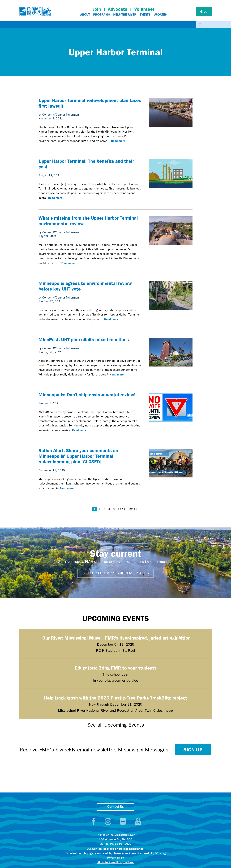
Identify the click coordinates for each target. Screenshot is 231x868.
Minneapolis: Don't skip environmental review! (87, 394)
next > (122, 509)
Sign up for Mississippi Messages (116, 573)
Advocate (118, 9)
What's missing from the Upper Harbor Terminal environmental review (88, 221)
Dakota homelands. (132, 849)
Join (97, 9)
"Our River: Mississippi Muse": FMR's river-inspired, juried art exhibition (116, 638)
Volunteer (144, 9)
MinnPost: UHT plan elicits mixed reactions (84, 339)
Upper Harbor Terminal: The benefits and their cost (86, 164)
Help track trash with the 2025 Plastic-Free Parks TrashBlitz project (116, 698)
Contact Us (116, 807)
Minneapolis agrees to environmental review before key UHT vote (85, 286)
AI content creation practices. (116, 862)
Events (145, 14)
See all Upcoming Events (116, 725)
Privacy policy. (116, 858)
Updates (160, 14)
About (85, 14)
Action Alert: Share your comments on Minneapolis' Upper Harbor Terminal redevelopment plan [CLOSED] (78, 456)
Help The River (125, 14)
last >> (133, 509)
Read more (118, 141)
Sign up (193, 750)
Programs (102, 14)
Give (204, 11)
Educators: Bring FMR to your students (116, 668)
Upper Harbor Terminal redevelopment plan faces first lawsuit (90, 103)
